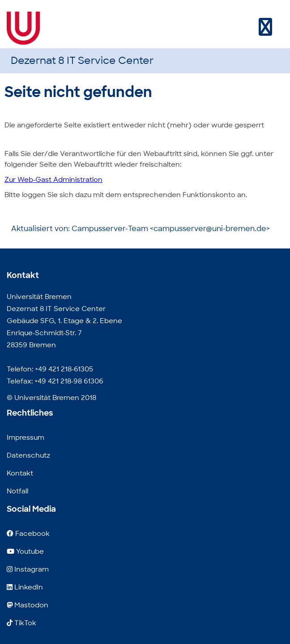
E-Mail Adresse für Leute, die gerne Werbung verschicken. (106, 638)
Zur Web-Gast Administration (53, 180)
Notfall (17, 491)
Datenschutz (28, 455)
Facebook (28, 534)
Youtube (25, 551)
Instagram (28, 569)
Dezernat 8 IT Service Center (82, 61)
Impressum (26, 438)
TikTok (21, 623)
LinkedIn (25, 587)
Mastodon (28, 605)
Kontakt (20, 473)
